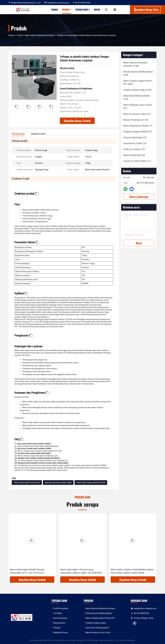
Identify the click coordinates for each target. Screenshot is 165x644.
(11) (137, 161)
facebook (135, 623)
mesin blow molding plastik (97, 628)
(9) (134, 155)
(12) (137, 114)
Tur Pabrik (58, 613)
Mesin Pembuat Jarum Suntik (98, 632)
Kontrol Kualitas (60, 618)
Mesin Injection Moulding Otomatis (40, 35)
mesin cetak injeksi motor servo (27, 482)
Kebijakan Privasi (61, 632)
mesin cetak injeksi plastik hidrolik (91, 482)
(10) (136, 120)
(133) (136, 97)
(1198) (135, 64)
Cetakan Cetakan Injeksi (96, 623)
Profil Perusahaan (61, 608)
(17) (138, 126)
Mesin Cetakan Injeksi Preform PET (100, 618)
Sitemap (57, 628)
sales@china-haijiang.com (57, 3)
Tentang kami (83, 10)
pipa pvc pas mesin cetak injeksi (58, 482)
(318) (137, 90)
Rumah (55, 10)
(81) (137, 107)
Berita (97, 10)
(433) (138, 73)
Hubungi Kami (59, 623)
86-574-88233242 (82, 3)
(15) (135, 138)
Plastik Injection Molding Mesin (99, 613)
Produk (67, 10)
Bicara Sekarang (139, 197)
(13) (137, 132)
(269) (138, 82)
